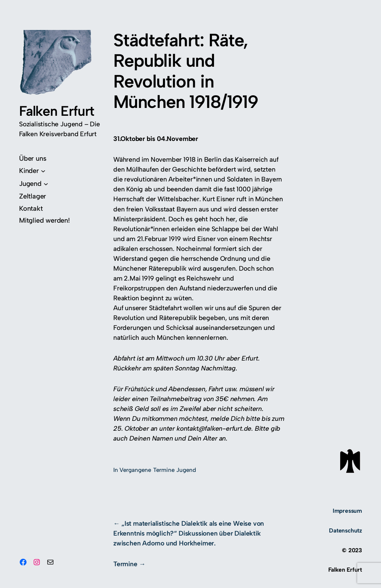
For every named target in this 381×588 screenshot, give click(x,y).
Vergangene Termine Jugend (158, 470)
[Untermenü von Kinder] (32, 171)
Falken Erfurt (57, 111)
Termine (125, 564)
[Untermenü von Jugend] (34, 184)
